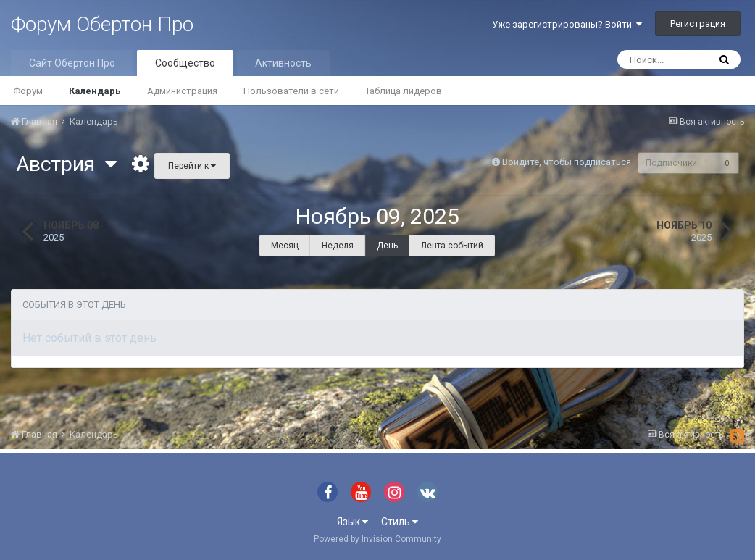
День (387, 246)
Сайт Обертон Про (72, 63)
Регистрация (698, 24)
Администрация (182, 91)
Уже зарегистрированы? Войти (567, 24)
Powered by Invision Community (377, 539)
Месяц (285, 246)
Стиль (400, 522)
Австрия (66, 164)
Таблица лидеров (404, 91)
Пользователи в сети (291, 91)
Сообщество (185, 63)
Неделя (338, 246)
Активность (283, 63)
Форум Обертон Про (102, 24)
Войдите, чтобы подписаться (563, 162)
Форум (28, 91)
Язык (353, 522)
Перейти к (192, 166)
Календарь (95, 91)
